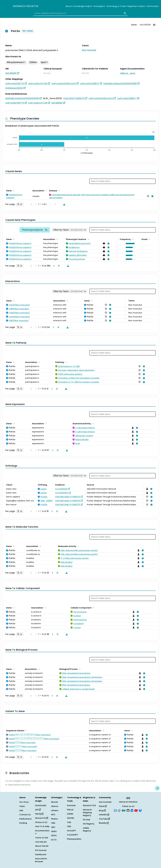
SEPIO (54, 836)
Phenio (54, 819)
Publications (25, 819)
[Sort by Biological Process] (79, 669)
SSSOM (70, 818)
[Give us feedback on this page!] (157, 788)
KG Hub (87, 820)
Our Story (24, 802)
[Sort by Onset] (149, 239)
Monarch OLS (89, 805)
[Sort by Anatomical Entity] (93, 423)
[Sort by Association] (46, 190)
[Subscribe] (115, 810)
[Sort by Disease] (59, 190)
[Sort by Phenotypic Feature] (88, 239)
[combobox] (81, 13)
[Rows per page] (20, 204)
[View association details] (152, 196)
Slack (103, 806)
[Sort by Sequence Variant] (26, 730)
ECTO (54, 840)
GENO (54, 831)
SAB (21, 810)
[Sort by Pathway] (66, 362)
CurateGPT (73, 835)
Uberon (55, 806)
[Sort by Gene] (13, 190)
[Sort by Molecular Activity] (78, 546)
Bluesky (104, 823)
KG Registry (89, 824)
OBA (53, 823)
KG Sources (41, 850)
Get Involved (105, 802)
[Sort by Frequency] (132, 239)
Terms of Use (42, 838)
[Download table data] (64, 204)
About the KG (42, 846)
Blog (102, 810)
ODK (69, 826)
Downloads (41, 805)
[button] (130, 244)
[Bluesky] (140, 810)
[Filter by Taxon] (70, 230)
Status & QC (41, 822)
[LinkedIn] (132, 810)
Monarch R (42, 818)
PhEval (70, 810)
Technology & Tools (116, 6)
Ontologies (99, 6)
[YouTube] (136, 810)
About (69, 6)
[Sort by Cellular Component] (93, 608)
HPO (53, 815)
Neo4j (39, 814)
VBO (53, 827)
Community (152, 6)
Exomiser (71, 805)
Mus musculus (89, 50)
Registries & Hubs (136, 6)
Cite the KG (41, 842)
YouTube (104, 819)
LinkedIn (104, 815)
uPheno (55, 810)
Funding (23, 823)
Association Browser (41, 860)
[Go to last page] (58, 266)
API (38, 810)
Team (22, 806)
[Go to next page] (53, 266)
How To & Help (42, 826)
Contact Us (25, 815)
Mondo (55, 802)
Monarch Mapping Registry (87, 813)
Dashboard (41, 854)
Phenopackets (74, 839)
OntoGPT (72, 831)
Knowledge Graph (83, 6)
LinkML (70, 814)
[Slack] (119, 810)
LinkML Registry (87, 829)
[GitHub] (128, 810)
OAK (69, 822)
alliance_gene (128, 73)
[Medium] (124, 810)
